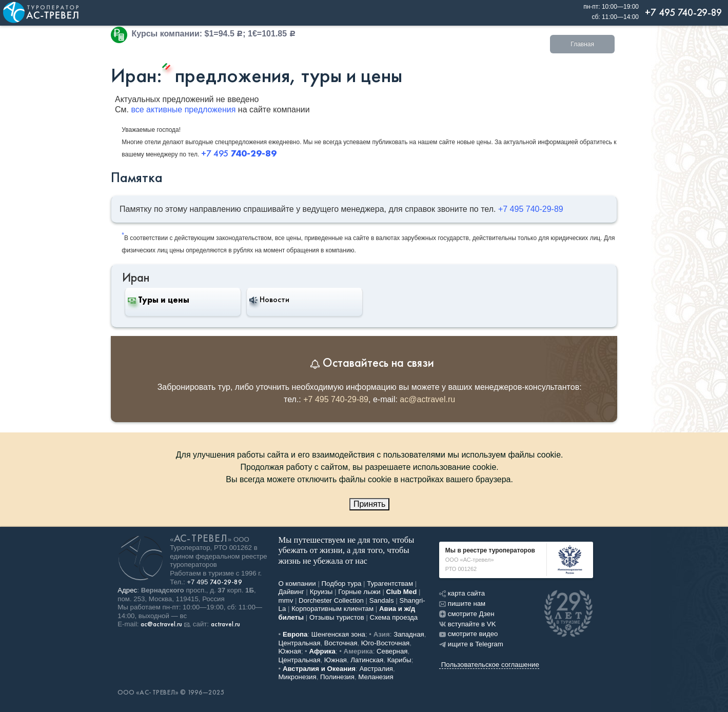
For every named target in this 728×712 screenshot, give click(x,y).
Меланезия (376, 677)
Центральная (300, 643)
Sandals (382, 600)
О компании (297, 584)
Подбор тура (342, 584)
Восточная (341, 643)
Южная (290, 651)
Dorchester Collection (331, 600)
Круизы (321, 592)
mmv (286, 600)
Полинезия (337, 677)
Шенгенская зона (338, 634)
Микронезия (298, 677)
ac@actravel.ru (427, 399)
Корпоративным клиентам (332, 609)
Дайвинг (291, 592)
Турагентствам (390, 584)
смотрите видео (469, 634)
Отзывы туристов (337, 617)
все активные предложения (183, 110)
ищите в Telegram (471, 644)
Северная (392, 651)
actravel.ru (225, 624)
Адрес (127, 590)
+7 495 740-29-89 (531, 209)
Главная (582, 44)
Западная (409, 634)
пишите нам (462, 604)
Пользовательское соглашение (490, 665)
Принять (370, 504)
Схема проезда (394, 617)
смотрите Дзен (467, 614)
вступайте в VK (468, 624)
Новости (269, 300)
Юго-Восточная (385, 643)
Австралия (376, 669)
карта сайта (462, 593)
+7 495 (214, 582)
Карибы (399, 660)
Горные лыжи (359, 592)
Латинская (367, 660)
